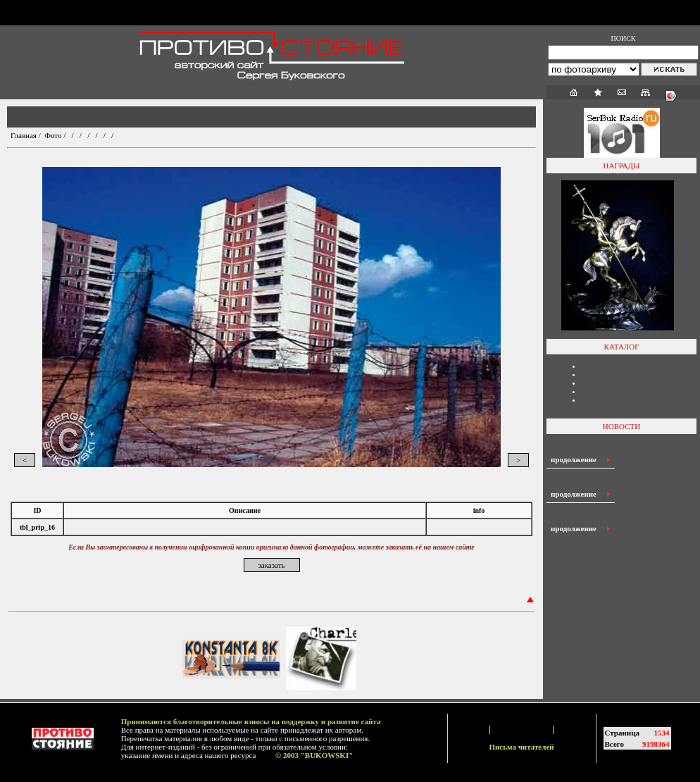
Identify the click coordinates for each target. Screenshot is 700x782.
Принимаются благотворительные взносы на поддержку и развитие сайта (251, 721)
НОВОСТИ (621, 426)
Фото (53, 135)
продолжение (581, 459)
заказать (271, 565)
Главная (24, 135)
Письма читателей (521, 747)
